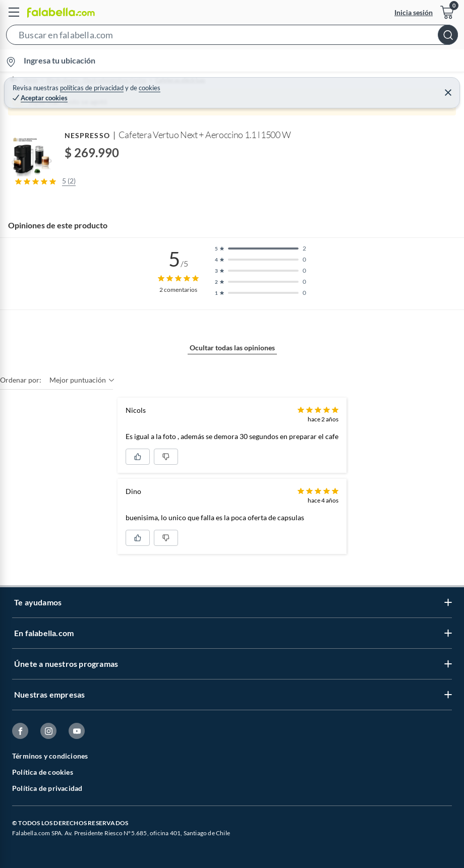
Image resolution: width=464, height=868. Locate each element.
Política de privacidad (47, 788)
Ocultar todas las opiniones (232, 348)
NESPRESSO (87, 135)
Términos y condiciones (50, 756)
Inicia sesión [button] (414, 12)
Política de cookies (43, 772)
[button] (232, 37)
